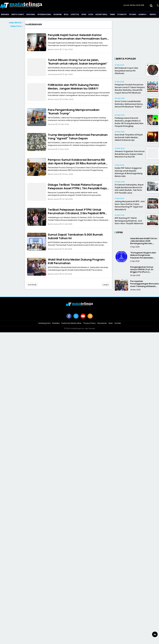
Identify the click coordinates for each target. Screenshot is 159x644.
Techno (133, 14)
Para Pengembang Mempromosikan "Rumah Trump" (74, 112)
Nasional (31, 14)
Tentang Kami (44, 323)
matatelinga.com (77, 328)
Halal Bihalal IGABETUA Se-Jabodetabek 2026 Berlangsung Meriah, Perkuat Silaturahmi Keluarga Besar (144, 243)
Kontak (118, 323)
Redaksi (56, 323)
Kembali (32, 285)
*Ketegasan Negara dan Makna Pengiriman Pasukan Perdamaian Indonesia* (143, 256)
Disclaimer (102, 323)
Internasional (44, 14)
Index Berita (16, 23)
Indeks (153, 14)
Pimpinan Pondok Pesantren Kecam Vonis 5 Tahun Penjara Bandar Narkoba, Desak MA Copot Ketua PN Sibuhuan (130, 89)
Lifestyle (75, 14)
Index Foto (17, 26)
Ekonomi (58, 14)
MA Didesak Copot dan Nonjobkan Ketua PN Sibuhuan (126, 71)
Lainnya (142, 14)
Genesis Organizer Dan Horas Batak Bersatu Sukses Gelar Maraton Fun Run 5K (130, 154)
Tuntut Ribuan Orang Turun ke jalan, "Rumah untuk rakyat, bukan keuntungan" (78, 62)
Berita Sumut (18, 14)
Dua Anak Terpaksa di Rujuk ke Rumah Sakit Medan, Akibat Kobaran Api (129, 137)
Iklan (111, 323)
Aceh (91, 14)
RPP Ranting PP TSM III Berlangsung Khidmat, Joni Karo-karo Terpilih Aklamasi (129, 221)
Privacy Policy (89, 323)
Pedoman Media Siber (71, 323)
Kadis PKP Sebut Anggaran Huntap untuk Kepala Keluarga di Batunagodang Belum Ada (129, 172)
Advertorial (101, 14)
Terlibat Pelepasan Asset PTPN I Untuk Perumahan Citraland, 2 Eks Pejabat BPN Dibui (76, 213)
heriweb (92, 328)
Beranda (5, 14)
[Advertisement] (137, 38)
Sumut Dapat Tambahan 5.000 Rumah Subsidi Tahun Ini (75, 236)
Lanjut (106, 285)
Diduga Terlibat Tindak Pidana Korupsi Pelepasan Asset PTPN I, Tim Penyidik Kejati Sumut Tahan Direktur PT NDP (78, 188)
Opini (84, 14)
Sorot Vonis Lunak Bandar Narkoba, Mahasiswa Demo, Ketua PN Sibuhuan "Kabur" (129, 104)
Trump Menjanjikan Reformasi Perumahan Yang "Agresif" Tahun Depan (78, 137)
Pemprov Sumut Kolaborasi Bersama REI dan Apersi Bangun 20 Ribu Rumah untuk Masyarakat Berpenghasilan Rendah (77, 163)
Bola (66, 14)
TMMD (112, 14)
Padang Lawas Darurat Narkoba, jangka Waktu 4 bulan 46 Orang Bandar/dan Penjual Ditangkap (129, 122)
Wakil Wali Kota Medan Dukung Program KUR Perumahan (76, 261)
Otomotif (122, 14)
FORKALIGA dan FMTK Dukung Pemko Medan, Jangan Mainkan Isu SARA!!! (73, 87)
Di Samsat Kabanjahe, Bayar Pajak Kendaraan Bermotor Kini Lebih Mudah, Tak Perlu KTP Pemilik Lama (129, 189)
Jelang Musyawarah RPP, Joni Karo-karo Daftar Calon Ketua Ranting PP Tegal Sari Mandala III (130, 205)
